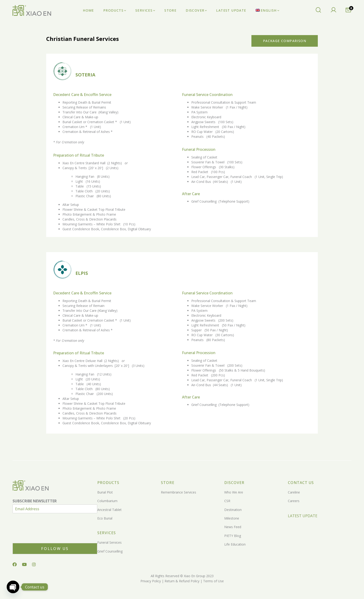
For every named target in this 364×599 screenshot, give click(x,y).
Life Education (235, 544)
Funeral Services (109, 542)
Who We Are (234, 492)
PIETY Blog (233, 536)
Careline (294, 492)
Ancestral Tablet (109, 510)
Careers (294, 501)
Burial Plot (105, 492)
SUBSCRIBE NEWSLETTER (35, 501)
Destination (233, 510)
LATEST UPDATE (303, 516)
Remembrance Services (179, 492)
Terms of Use (213, 581)
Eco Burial (105, 518)
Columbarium (107, 501)
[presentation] (48, 535)
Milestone (232, 518)
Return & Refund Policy (182, 581)
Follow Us (55, 549)
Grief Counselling (110, 551)
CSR (227, 501)
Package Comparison (285, 41)
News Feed (233, 527)
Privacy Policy (151, 581)
